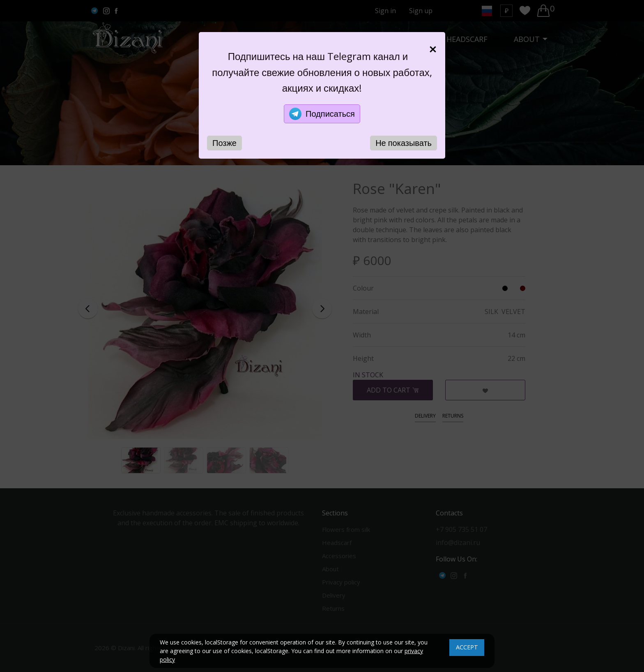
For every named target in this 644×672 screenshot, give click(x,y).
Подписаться (322, 114)
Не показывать (404, 143)
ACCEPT (467, 647)
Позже (224, 143)
